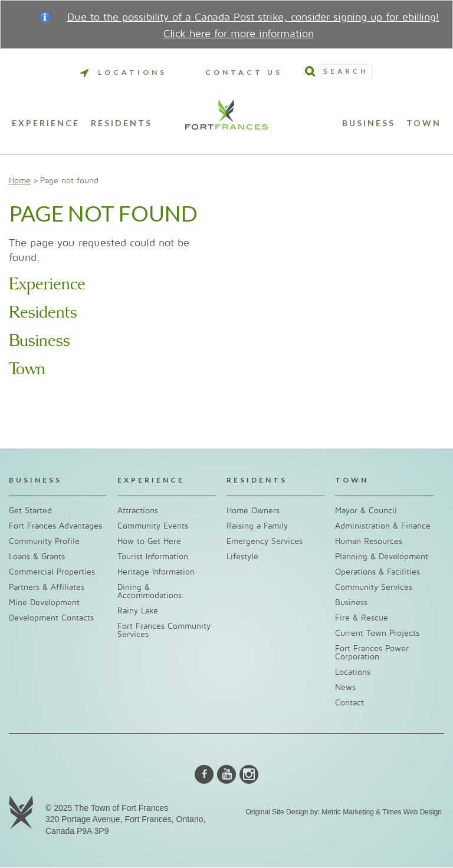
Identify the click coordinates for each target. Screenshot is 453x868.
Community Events (153, 526)
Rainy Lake (138, 611)
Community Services (374, 587)
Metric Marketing (348, 812)
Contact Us (244, 72)
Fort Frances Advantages (55, 526)
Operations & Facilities (377, 572)
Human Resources (369, 541)
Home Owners (253, 511)
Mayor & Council (366, 511)
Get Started (30, 511)
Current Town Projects (377, 633)
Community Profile (44, 541)
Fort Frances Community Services (164, 630)
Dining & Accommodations (150, 591)
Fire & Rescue (362, 618)
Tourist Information (153, 557)
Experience (46, 123)
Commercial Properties (52, 572)
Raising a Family (257, 526)
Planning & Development (382, 557)
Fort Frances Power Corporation (372, 653)
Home (20, 181)
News (345, 687)
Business (369, 123)
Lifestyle (242, 557)
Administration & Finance (383, 526)
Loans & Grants (37, 557)
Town (424, 123)
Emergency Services (265, 541)
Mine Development (44, 603)
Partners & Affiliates (47, 587)
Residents (122, 123)
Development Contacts (51, 618)
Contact (349, 703)
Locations (124, 72)
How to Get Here (149, 541)
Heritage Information (156, 572)
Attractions (138, 511)
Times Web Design (412, 812)
